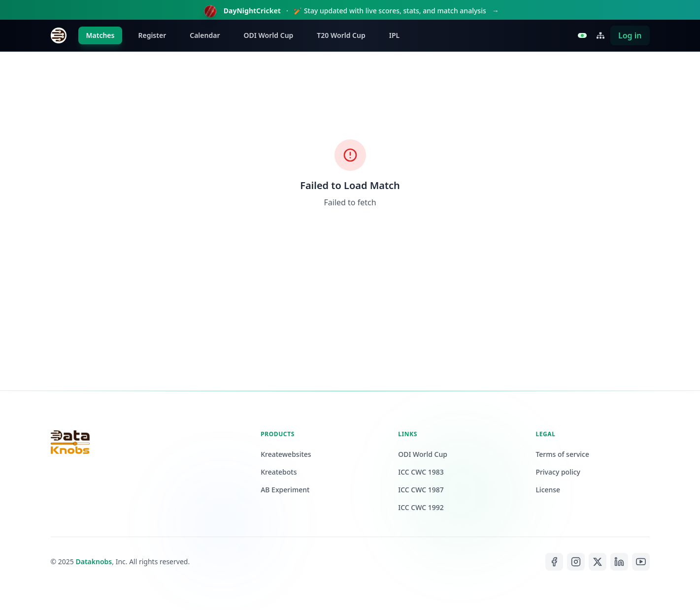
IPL (394, 35)
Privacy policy (558, 472)
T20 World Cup (341, 35)
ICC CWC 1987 (421, 490)
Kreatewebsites (286, 454)
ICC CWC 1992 (421, 507)
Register (152, 35)
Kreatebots (279, 472)
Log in (630, 35)
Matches (100, 35)
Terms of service (562, 454)
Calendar (205, 35)
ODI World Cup (268, 35)
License (548, 490)
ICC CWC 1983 (421, 472)
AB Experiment (285, 490)
